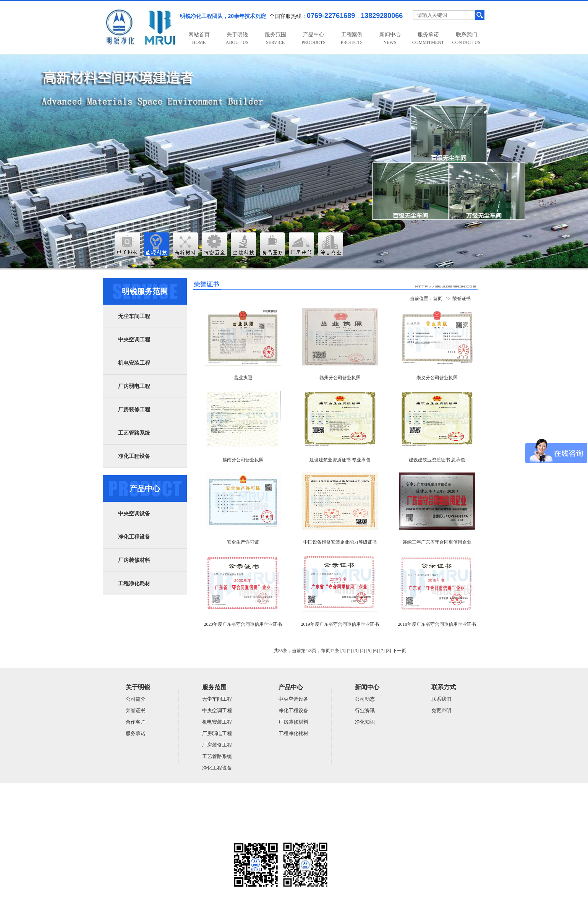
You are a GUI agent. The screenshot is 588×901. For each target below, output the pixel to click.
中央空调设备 (134, 514)
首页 (437, 299)
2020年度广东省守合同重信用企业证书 (243, 624)
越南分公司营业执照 (243, 460)
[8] (389, 651)
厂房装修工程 (134, 410)
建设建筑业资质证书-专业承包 (340, 460)
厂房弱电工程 (134, 386)
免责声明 (441, 710)
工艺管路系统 (134, 433)
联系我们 (467, 38)
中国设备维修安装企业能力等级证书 (340, 542)
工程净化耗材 (134, 584)
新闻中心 (390, 38)
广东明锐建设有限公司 (162, 803)
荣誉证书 (462, 299)
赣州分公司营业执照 (340, 378)
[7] (382, 651)
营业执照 (243, 378)
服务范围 (275, 38)
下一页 (399, 651)
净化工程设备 (134, 456)
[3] (356, 651)
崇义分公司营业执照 (437, 378)
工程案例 (352, 38)
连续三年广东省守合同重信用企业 (437, 542)
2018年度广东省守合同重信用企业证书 (437, 624)
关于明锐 (237, 38)
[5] (369, 651)
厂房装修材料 (134, 560)
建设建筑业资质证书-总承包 (437, 460)
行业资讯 (365, 710)
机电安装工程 (134, 363)
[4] (363, 651)
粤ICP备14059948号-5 (124, 833)
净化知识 (365, 722)
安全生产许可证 (243, 542)
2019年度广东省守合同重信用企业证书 (340, 624)
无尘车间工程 (134, 316)
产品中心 (313, 38)
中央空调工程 (134, 340)
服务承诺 (428, 38)
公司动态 (365, 699)
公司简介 (136, 699)
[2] (350, 651)
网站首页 (199, 38)
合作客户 (136, 722)
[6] (376, 651)
